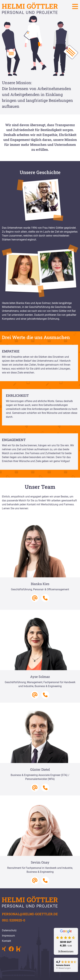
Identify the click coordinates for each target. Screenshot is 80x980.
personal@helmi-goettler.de (30, 914)
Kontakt (6, 941)
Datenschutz (9, 930)
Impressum (8, 936)
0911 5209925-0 (14, 920)
